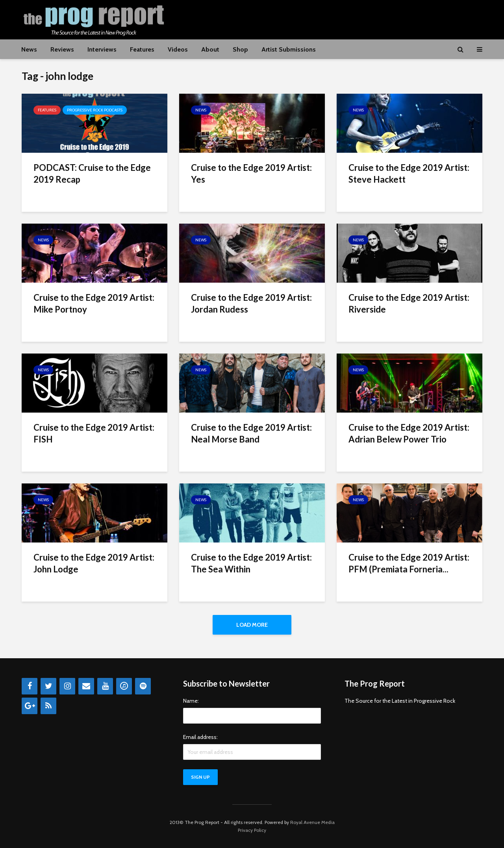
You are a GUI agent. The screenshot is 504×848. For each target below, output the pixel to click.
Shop (240, 49)
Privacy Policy (252, 830)
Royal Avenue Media (312, 822)
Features (142, 49)
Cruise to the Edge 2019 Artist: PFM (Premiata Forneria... (409, 563)
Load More (252, 625)
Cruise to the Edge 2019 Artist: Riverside (409, 303)
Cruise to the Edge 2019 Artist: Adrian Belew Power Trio (409, 433)
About (210, 49)
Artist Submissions (289, 49)
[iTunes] (124, 686)
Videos (178, 49)
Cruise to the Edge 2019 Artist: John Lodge (94, 563)
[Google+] (30, 706)
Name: (191, 701)
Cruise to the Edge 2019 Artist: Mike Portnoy (94, 303)
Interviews (102, 49)
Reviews (62, 49)
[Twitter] (48, 686)
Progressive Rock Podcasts (95, 110)
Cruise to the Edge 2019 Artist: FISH (94, 433)
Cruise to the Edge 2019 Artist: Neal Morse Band (251, 433)
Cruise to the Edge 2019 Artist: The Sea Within (251, 563)
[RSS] (48, 706)
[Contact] (86, 686)
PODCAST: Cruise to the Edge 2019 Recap (92, 173)
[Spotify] (143, 686)
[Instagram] (67, 686)
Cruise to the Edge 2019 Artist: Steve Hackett (409, 173)
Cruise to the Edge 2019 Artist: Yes (251, 173)
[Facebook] (30, 686)
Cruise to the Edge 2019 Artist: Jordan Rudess (251, 303)
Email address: (200, 737)
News (29, 49)
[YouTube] (105, 686)
